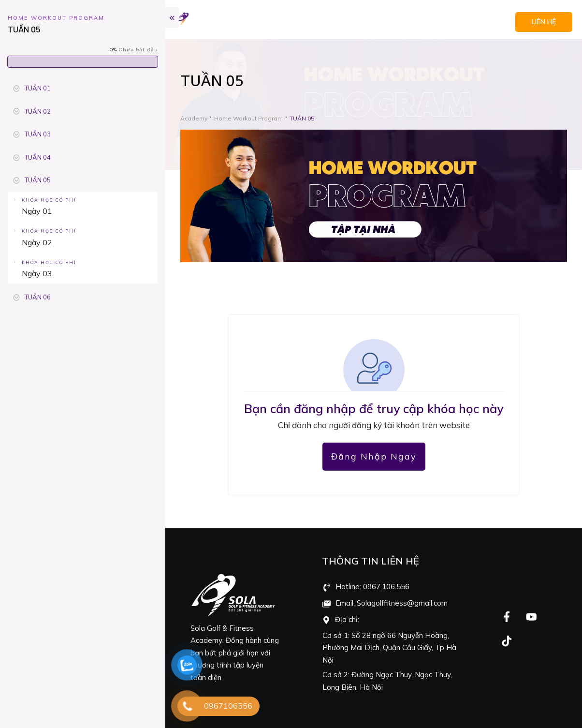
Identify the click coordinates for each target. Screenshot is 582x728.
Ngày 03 (37, 273)
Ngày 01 (37, 211)
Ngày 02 (37, 242)
